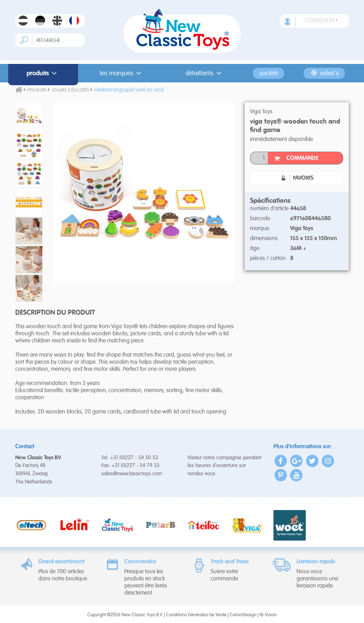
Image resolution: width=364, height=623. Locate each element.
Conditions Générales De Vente (196, 615)
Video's (324, 73)
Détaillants (205, 73)
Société (269, 73)
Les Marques (122, 73)
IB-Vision (268, 615)
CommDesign (243, 615)
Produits (43, 73)
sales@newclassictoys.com (132, 474)
